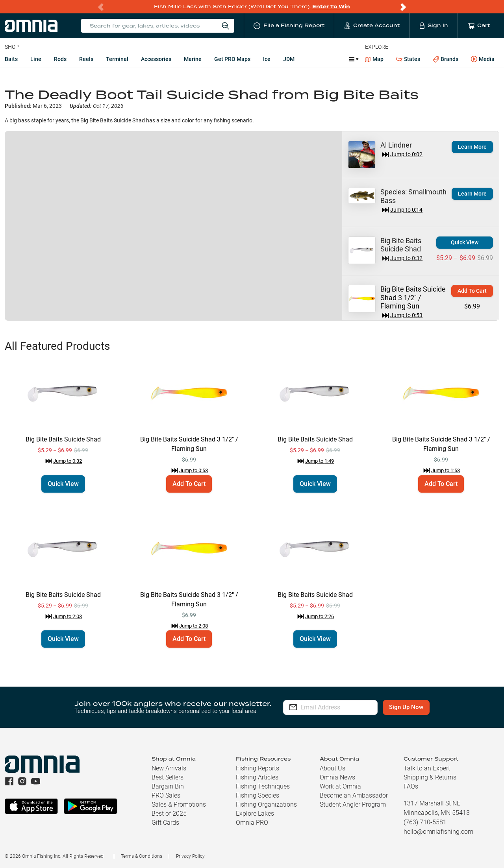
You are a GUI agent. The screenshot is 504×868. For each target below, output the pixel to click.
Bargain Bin (168, 786)
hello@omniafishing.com (438, 832)
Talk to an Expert (427, 768)
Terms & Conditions (142, 856)
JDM (289, 59)
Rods (60, 59)
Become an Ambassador (354, 795)
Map (374, 59)
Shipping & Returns (430, 777)
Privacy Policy (190, 856)
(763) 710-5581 (425, 822)
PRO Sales (166, 795)
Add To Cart (472, 291)
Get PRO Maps (232, 59)
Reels (86, 59)
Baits (11, 59)
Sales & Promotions (179, 804)
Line (36, 59)
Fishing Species (258, 795)
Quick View (465, 242)
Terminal (117, 59)
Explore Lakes (255, 814)
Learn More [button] (472, 147)
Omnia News (337, 777)
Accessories (156, 59)
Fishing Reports (258, 768)
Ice (267, 59)
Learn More (472, 194)
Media (483, 59)
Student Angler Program (353, 804)
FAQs (411, 786)
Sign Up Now (420, 707)
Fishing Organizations (266, 804)
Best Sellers (168, 777)
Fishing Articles (257, 777)
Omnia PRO (252, 823)
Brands (446, 59)
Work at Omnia (340, 786)
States (408, 59)
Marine (193, 59)
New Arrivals (169, 768)
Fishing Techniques (263, 786)
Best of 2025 (169, 814)
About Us (333, 768)
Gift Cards (165, 823)
